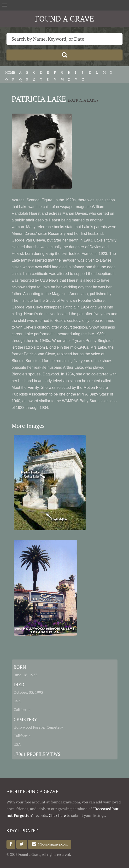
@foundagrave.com (52, 844)
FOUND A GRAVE (64, 19)
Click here (57, 815)
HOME (10, 72)
